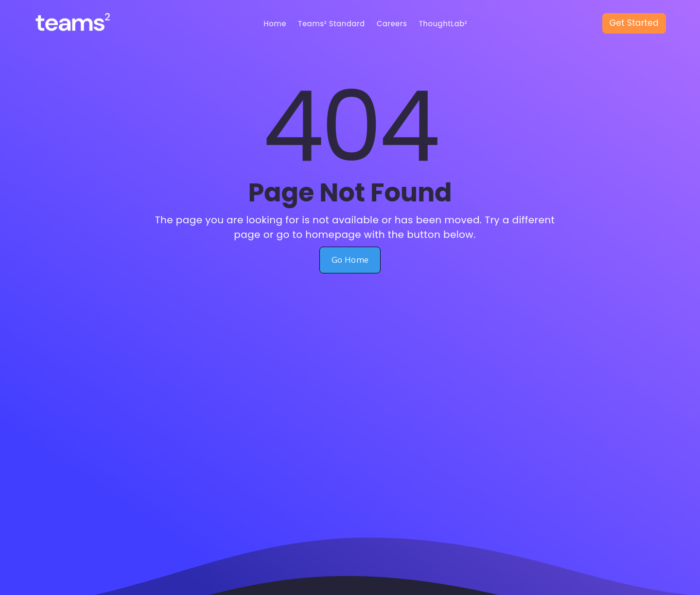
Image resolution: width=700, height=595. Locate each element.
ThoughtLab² (443, 24)
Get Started (634, 23)
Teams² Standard (332, 24)
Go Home (350, 260)
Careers (392, 24)
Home (275, 24)
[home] (81, 23)
